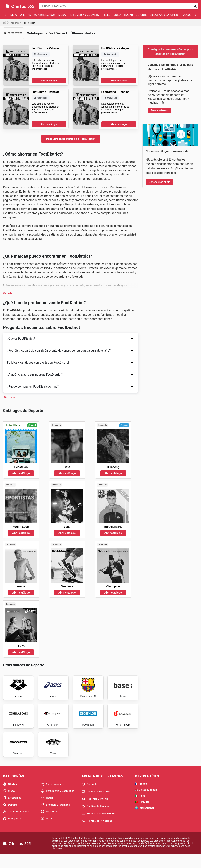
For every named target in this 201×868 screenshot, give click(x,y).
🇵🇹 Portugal (142, 814)
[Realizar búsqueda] (195, 6)
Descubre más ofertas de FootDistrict (71, 139)
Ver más (8, 293)
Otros (47, 831)
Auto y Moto (13, 831)
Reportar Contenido (96, 811)
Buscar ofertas (159, 110)
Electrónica (113, 15)
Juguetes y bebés (16, 824)
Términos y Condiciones (98, 826)
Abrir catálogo (49, 81)
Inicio (13, 15)
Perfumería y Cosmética (85, 15)
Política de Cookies (96, 819)
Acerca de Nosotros (96, 804)
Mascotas (49, 824)
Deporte (141, 15)
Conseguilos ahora (160, 182)
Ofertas (25, 15)
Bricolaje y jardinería (165, 15)
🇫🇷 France (141, 796)
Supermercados (45, 15)
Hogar (128, 15)
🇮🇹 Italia (140, 808)
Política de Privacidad (97, 834)
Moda (62, 15)
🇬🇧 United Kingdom (146, 802)
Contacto (90, 797)
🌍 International (144, 821)
